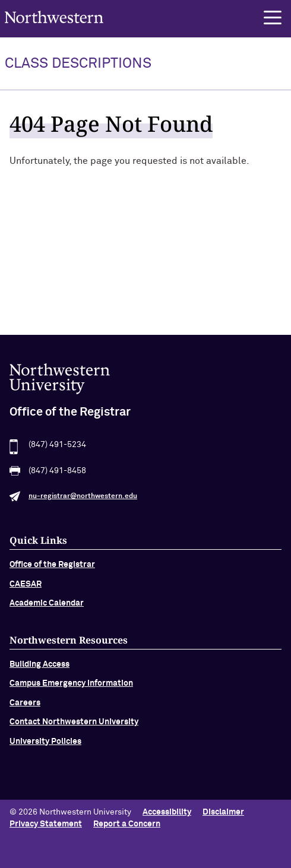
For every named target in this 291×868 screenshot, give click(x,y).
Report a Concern (127, 824)
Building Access (39, 670)
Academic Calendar (47, 609)
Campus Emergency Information (71, 689)
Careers (25, 708)
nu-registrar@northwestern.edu (83, 502)
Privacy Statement (46, 824)
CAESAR (26, 589)
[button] (273, 18)
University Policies (45, 746)
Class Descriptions (78, 64)
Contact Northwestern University (74, 727)
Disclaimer (223, 812)
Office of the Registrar (52, 570)
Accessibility (167, 812)
